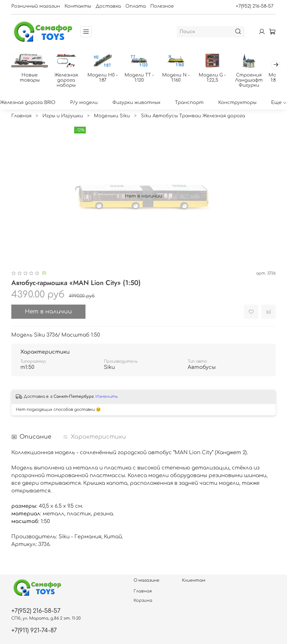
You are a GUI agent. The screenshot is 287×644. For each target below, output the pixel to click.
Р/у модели (84, 103)
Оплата (136, 6)
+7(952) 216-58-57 (255, 6)
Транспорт (189, 103)
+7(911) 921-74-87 (34, 631)
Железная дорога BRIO (28, 103)
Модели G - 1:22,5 (219, 78)
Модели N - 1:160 (181, 78)
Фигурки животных (136, 103)
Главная (21, 116)
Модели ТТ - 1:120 (143, 78)
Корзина (143, 600)
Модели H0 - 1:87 (106, 78)
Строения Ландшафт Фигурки (257, 81)
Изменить (107, 397)
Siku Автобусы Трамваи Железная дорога (193, 116)
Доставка (108, 6)
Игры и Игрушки (63, 116)
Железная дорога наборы (68, 81)
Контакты (78, 6)
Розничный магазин (36, 6)
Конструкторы (237, 103)
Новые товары (30, 76)
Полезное (162, 6)
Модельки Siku (112, 116)
